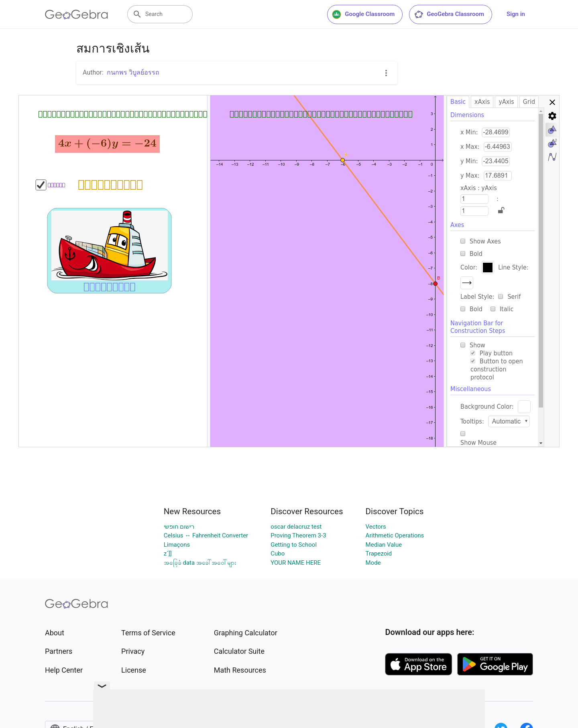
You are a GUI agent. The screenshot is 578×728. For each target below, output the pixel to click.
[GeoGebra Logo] (76, 14)
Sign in (516, 14)
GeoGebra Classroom (449, 14)
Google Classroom (363, 14)
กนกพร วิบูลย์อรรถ (133, 72)
